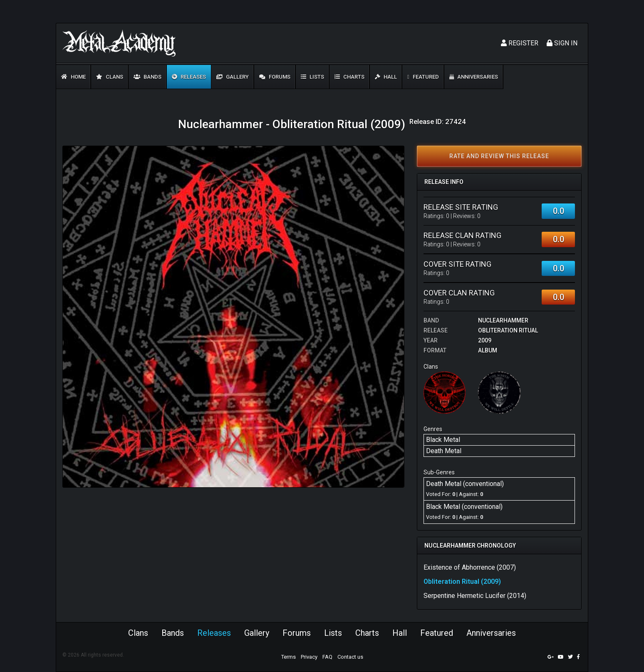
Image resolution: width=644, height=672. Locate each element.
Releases (189, 77)
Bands (147, 77)
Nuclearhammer (503, 320)
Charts (349, 77)
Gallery (233, 77)
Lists (312, 77)
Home (73, 77)
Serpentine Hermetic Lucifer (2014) (475, 596)
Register (520, 43)
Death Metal (444, 451)
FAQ (327, 657)
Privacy (309, 657)
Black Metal (443, 440)
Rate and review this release (499, 156)
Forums (275, 77)
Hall (386, 77)
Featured (423, 77)
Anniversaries (474, 77)
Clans (110, 77)
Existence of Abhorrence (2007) (470, 567)
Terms (289, 657)
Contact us (350, 657)
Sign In (562, 43)
